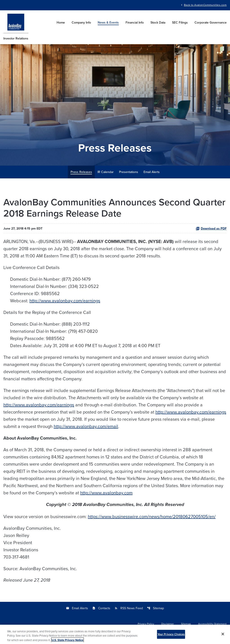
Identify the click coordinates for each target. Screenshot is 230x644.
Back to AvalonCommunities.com (205, 5)
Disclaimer (168, 624)
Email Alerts (152, 172)
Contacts (101, 608)
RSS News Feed (129, 608)
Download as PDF (211, 228)
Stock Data (158, 22)
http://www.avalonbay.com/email (86, 426)
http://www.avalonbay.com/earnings (65, 301)
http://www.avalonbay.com (106, 493)
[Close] (223, 635)
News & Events (108, 22)
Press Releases (81, 172)
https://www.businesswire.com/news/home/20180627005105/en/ (152, 516)
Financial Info (135, 22)
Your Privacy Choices (171, 636)
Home (61, 22)
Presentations (129, 172)
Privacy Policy (146, 624)
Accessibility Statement (212, 624)
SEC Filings (180, 22)
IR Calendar (106, 172)
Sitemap (156, 608)
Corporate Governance (211, 22)
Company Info (81, 22)
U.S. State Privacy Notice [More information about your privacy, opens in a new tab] (67, 641)
